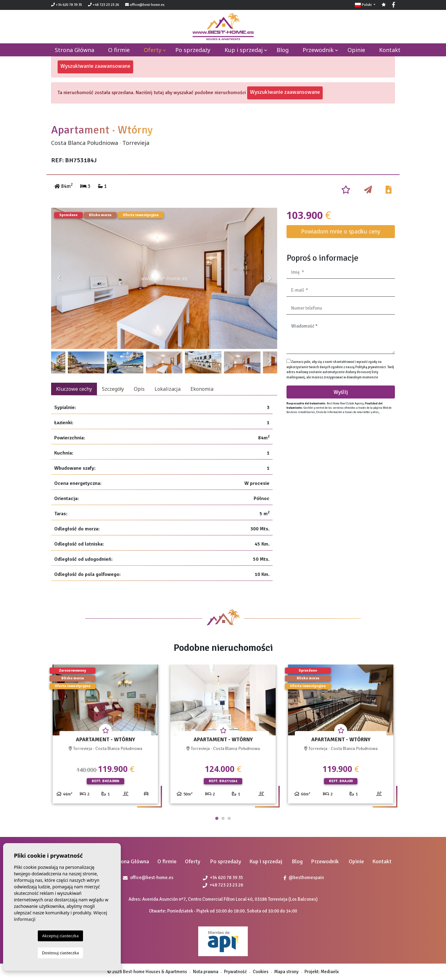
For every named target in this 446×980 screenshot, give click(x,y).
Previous (59, 278)
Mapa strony (286, 972)
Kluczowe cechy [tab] (74, 389)
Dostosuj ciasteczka (61, 953)
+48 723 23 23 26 (103, 5)
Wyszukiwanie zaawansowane (95, 66)
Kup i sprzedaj (244, 50)
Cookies (261, 972)
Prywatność (235, 972)
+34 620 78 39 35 (67, 5)
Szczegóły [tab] (113, 389)
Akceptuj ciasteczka (60, 936)
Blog (283, 50)
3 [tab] (229, 818)
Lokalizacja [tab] (168, 389)
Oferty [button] (153, 50)
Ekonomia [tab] (202, 389)
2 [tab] (223, 818)
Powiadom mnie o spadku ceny (341, 231)
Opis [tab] (139, 389)
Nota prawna (206, 972)
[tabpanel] (105, 736)
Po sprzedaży (193, 50)
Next (269, 278)
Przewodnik (318, 50)
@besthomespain (304, 878)
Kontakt (390, 50)
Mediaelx (330, 972)
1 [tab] (217, 818)
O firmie (119, 50)
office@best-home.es (147, 5)
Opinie (356, 50)
